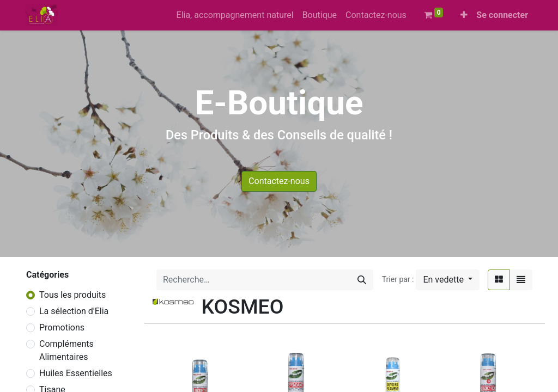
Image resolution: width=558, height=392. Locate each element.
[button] (464, 15)
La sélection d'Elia (74, 311)
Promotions (62, 327)
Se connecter (502, 15)
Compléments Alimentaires (66, 350)
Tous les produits (72, 295)
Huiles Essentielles (76, 373)
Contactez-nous (279, 181)
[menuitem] (235, 15)
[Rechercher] (362, 280)
